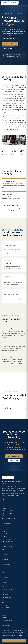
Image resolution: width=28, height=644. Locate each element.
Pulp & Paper (5, 559)
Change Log (5, 600)
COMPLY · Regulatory (7, 513)
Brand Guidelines (6, 625)
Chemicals (4, 536)
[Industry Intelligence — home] (10, 3)
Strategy (4, 582)
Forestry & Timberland (7, 541)
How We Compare (6, 597)
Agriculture (4, 531)
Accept (14, 641)
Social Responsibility (7, 620)
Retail (3, 562)
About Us (4, 615)
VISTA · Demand (6, 524)
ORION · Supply (6, 521)
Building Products (6, 534)
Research (4, 580)
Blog (3, 592)
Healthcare (4, 544)
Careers (4, 618)
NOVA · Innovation (6, 516)
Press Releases (6, 607)
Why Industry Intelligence (8, 589)
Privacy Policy (18, 637)
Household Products (7, 547)
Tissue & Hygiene (6, 565)
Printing (4, 557)
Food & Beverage (6, 539)
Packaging (4, 552)
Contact (4, 623)
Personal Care (5, 554)
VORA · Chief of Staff (7, 511)
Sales (3, 572)
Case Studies (5, 595)
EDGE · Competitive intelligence (9, 518)
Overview (4, 508)
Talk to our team (8, 48)
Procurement (5, 575)
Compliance (5, 577)
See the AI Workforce (10, 44)
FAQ (3, 602)
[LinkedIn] (9, 500)
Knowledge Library (6, 605)
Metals (3, 549)
